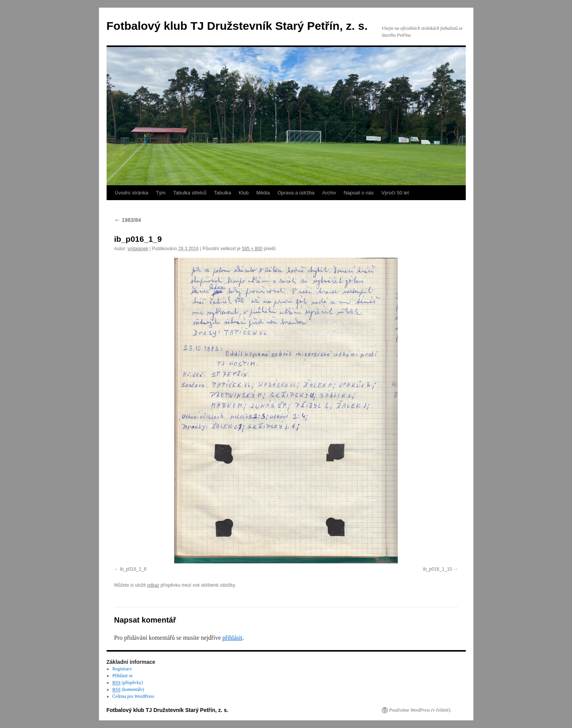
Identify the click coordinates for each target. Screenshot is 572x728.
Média (263, 193)
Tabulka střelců (190, 193)
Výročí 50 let (395, 193)
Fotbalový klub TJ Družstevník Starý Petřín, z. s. (237, 26)
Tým (161, 193)
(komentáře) (128, 690)
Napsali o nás (359, 193)
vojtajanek (138, 249)
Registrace (122, 669)
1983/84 (128, 220)
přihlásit (232, 638)
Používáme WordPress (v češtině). (420, 710)
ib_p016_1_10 (438, 569)
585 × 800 (252, 249)
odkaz (153, 585)
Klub (244, 193)
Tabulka (223, 193)
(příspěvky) (128, 683)
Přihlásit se (122, 676)
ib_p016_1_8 (133, 569)
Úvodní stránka (132, 193)
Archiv (329, 193)
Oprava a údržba (296, 193)
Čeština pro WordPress (133, 696)
